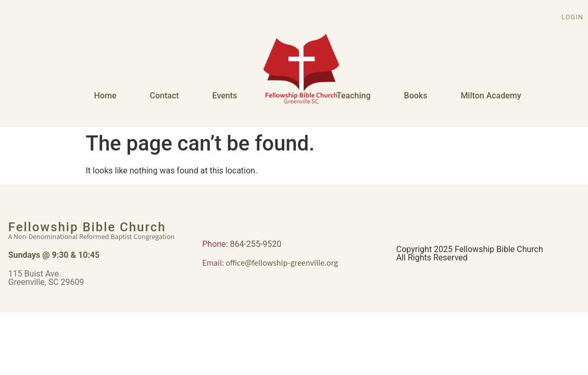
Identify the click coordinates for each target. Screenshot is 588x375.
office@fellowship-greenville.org (282, 263)
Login (572, 17)
